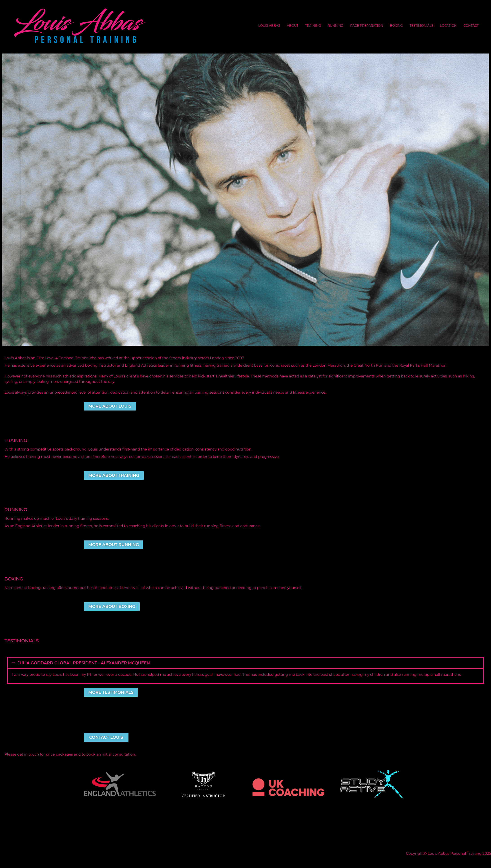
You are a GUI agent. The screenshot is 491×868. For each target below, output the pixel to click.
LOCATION (448, 26)
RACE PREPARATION (367, 26)
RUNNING (336, 26)
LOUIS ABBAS (269, 26)
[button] (246, 663)
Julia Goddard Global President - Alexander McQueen (84, 663)
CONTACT (471, 26)
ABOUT (293, 26)
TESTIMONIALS (421, 26)
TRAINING (313, 26)
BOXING (396, 26)
